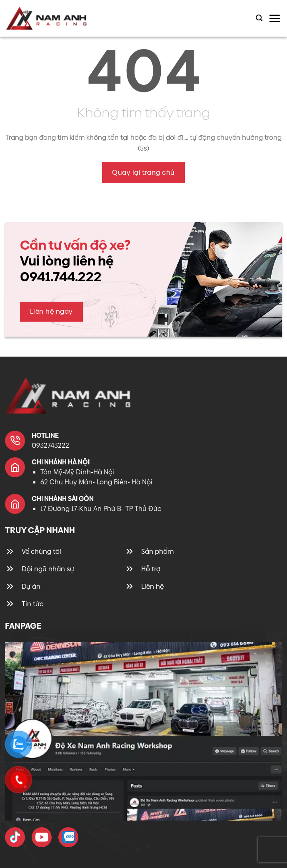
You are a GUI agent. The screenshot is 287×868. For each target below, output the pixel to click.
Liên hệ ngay (51, 311)
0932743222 (50, 445)
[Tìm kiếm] (259, 18)
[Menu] (275, 18)
